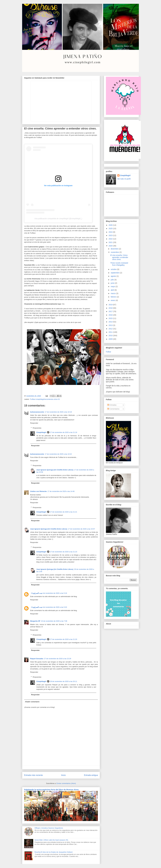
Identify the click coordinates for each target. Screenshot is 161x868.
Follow (108, 352)
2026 (111, 225)
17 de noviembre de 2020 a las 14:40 (61, 491)
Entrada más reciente (33, 775)
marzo (113, 293)
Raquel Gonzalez (37, 659)
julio (113, 280)
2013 (111, 325)
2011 (111, 332)
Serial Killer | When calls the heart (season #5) (51, 840)
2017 (111, 311)
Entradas (112, 405)
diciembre (115, 249)
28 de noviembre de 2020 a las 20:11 (64, 681)
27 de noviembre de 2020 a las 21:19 (64, 432)
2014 (111, 322)
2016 (111, 315)
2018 (111, 308)
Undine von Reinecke (38, 491)
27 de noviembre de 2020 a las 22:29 (58, 659)
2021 (111, 242)
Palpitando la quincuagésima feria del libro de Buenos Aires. (52, 790)
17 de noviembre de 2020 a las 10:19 (58, 412)
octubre (114, 269)
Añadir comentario (32, 702)
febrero (114, 297)
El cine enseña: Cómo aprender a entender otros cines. (119, 257)
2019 (111, 305)
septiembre (115, 273)
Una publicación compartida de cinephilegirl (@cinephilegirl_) (58, 219)
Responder (34, 423)
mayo (113, 286)
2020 (111, 246)
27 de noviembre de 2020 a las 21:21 (64, 512)
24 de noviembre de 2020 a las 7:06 (54, 621)
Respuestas (37, 428)
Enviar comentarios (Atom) (66, 783)
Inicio (63, 775)
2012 (111, 329)
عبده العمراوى (38, 593)
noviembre (115, 252)
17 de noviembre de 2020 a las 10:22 (58, 454)
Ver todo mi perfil (124, 179)
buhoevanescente (37, 412)
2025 (111, 229)
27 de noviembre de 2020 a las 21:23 (64, 552)
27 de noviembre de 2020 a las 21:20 (64, 639)
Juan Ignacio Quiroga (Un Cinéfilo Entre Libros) (55, 470)
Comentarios (113, 409)
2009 (111, 339)
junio (113, 283)
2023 (111, 235)
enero (113, 300)
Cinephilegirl (41, 432)
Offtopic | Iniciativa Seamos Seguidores (49, 828)
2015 (111, 318)
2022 (111, 239)
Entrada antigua (91, 775)
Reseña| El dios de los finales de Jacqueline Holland (53, 852)
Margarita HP (35, 621)
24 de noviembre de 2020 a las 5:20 (49, 607)
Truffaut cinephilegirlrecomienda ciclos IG (45, 399)
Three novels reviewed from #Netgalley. (119, 264)
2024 (111, 232)
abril (113, 290)
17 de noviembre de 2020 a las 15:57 (81, 529)
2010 (111, 336)
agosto (114, 276)
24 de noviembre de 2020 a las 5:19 (49, 593)
